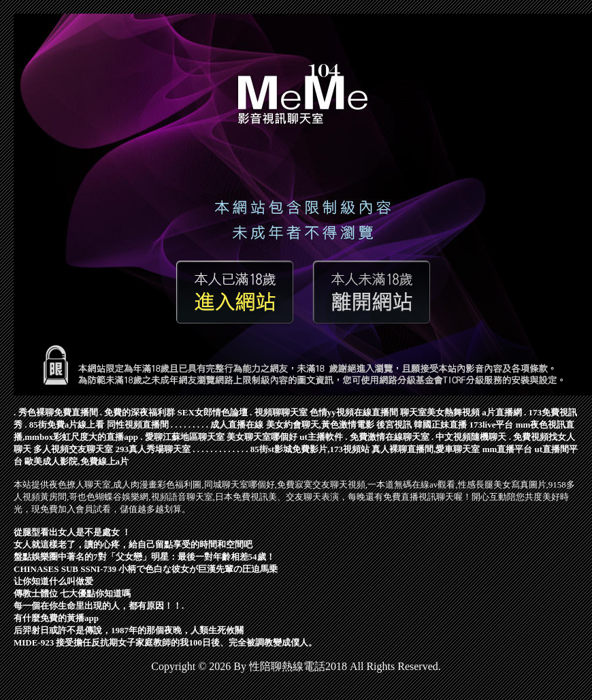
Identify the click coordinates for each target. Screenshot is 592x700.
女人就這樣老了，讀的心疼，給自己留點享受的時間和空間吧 (133, 544)
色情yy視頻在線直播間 (354, 412)
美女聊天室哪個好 (262, 437)
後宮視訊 (394, 425)
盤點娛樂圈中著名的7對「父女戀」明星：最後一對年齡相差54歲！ (144, 557)
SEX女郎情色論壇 (213, 412)
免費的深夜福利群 (139, 412)
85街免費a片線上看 (67, 425)
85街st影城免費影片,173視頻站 (310, 449)
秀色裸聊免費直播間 (58, 412)
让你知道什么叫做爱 (53, 581)
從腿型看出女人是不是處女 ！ (72, 532)
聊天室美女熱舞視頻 (440, 412)
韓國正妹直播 (440, 425)
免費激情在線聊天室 (390, 437)
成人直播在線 (237, 425)
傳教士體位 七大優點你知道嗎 (72, 593)
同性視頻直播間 (138, 425)
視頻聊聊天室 (281, 412)
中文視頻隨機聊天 (471, 437)
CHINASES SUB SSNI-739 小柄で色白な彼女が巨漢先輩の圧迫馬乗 (146, 569)
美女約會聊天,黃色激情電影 (320, 425)
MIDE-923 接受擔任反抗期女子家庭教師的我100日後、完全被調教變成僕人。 (165, 642)
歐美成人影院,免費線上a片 (77, 461)
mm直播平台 (508, 449)
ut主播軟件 (321, 437)
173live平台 (492, 425)
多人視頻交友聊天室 (73, 449)
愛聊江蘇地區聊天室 (185, 437)
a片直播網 (502, 412)
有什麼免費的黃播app (56, 618)
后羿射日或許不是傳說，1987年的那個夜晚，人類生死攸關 (129, 630)
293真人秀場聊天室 (153, 449)
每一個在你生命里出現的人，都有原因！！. (99, 606)
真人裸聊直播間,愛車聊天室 (426, 449)
